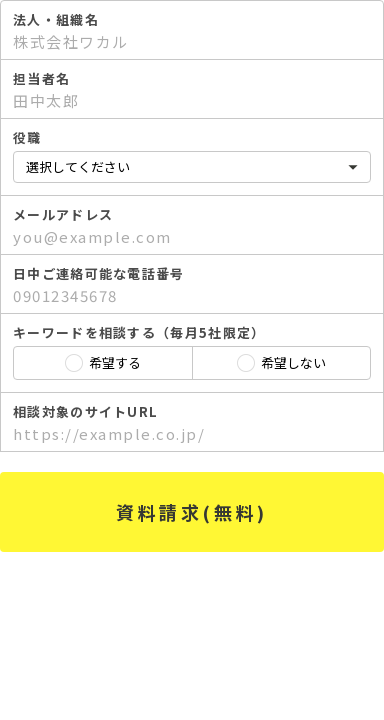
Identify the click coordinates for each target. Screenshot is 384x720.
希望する (115, 362)
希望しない (293, 362)
